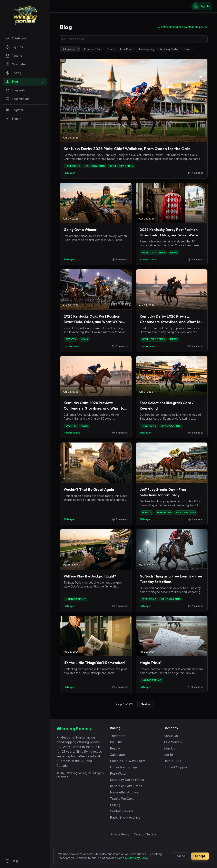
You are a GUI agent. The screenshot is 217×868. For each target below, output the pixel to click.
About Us (171, 736)
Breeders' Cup (93, 49)
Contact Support (176, 767)
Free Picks (126, 49)
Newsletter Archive (124, 792)
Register (14, 110)
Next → (146, 704)
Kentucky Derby (169, 49)
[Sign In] (202, 6)
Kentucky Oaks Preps (126, 786)
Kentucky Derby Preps (127, 780)
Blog (25, 82)
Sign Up (169, 748)
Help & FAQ (172, 761)
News (187, 49)
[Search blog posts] (134, 39)
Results (14, 56)
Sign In (13, 119)
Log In (168, 755)
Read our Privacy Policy (133, 858)
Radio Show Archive (125, 817)
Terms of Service (145, 834)
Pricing (13, 73)
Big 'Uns (14, 47)
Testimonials (17, 99)
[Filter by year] (70, 49)
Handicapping (146, 49)
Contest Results (122, 811)
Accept (200, 856)
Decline (180, 856)
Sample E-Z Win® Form (128, 761)
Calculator (16, 64)
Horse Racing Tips (124, 767)
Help (12, 861)
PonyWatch (16, 90)
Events (111, 49)
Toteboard (16, 38)
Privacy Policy (120, 834)
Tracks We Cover (123, 799)
